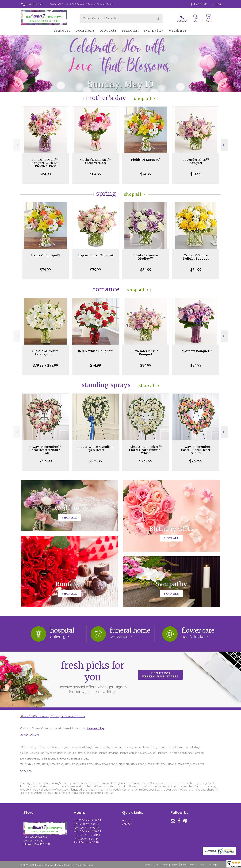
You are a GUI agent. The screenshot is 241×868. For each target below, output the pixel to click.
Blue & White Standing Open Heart (96, 448)
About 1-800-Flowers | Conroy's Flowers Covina (53, 716)
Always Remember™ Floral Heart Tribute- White (146, 450)
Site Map (212, 865)
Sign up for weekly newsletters (160, 675)
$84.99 (45, 174)
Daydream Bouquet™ (196, 351)
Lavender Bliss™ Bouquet (196, 161)
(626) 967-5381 (35, 4)
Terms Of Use (151, 865)
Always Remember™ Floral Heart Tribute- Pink (45, 450)
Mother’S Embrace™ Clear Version (96, 161)
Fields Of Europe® (146, 160)
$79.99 (96, 270)
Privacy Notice (170, 865)
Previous (17, 145)
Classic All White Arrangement (45, 353)
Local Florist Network (192, 865)
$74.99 (146, 174)
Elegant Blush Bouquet (96, 255)
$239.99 (45, 461)
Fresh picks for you (93, 677)
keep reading (96, 728)
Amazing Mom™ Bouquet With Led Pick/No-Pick (45, 163)
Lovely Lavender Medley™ (146, 257)
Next (224, 145)
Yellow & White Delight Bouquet (196, 257)
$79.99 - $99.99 (45, 365)
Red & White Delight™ (96, 351)
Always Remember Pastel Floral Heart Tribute (196, 450)
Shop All (143, 99)
